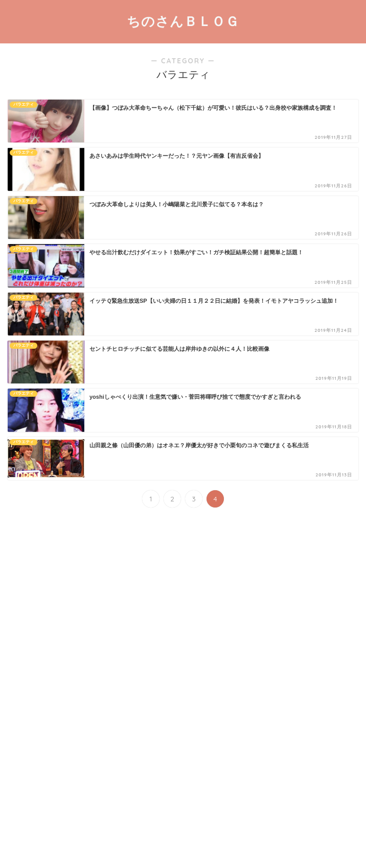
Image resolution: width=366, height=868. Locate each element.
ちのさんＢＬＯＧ (183, 21)
